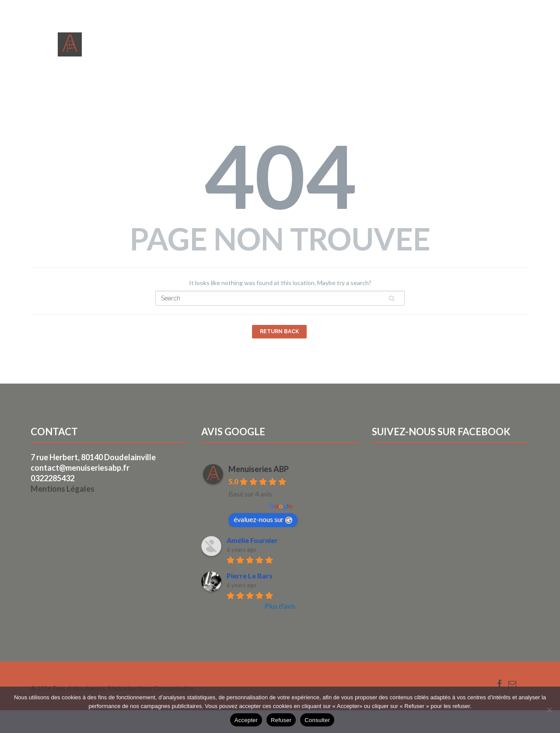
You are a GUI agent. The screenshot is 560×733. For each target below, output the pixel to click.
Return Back (279, 331)
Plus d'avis (280, 606)
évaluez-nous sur (263, 519)
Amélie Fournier (252, 540)
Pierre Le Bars (250, 576)
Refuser (281, 720)
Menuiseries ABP (259, 469)
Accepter (246, 720)
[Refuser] (549, 710)
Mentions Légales (63, 489)
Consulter (317, 720)
